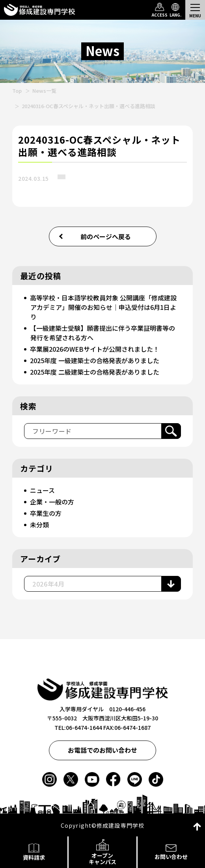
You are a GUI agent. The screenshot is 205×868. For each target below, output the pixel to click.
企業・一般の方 (52, 502)
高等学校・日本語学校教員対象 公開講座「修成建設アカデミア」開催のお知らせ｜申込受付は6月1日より (103, 307)
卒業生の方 (46, 513)
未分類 (39, 525)
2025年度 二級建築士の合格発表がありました (95, 372)
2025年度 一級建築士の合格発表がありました (95, 360)
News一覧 (44, 91)
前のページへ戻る (106, 236)
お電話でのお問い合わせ (102, 750)
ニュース (42, 490)
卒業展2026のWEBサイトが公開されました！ (95, 349)
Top (17, 91)
